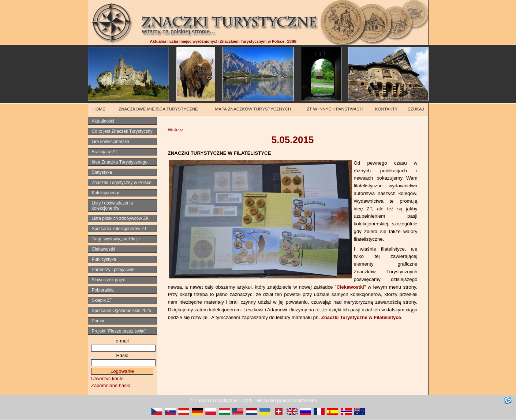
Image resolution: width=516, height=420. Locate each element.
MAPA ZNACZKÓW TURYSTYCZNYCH (253, 109)
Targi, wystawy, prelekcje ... (118, 239)
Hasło (122, 355)
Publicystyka (104, 259)
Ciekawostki (350, 287)
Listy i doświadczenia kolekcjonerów (113, 206)
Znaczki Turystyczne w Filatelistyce (361, 317)
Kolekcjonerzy (106, 193)
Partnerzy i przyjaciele (113, 270)
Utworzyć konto (107, 378)
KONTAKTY (386, 109)
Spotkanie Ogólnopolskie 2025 (122, 311)
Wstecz (176, 130)
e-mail (122, 341)
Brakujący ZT (105, 152)
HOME (99, 109)
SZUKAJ (416, 109)
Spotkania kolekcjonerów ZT (119, 229)
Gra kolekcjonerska (111, 142)
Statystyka (102, 172)
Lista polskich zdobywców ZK (120, 218)
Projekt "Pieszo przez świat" (119, 331)
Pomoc (99, 321)
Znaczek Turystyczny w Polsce (122, 183)
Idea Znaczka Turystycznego (120, 162)
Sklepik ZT (102, 300)
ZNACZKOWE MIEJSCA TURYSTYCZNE (158, 109)
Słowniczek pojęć (109, 280)
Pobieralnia (103, 290)
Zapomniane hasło (111, 385)
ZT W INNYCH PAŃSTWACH (335, 109)
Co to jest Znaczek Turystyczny (122, 131)
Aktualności (103, 121)
